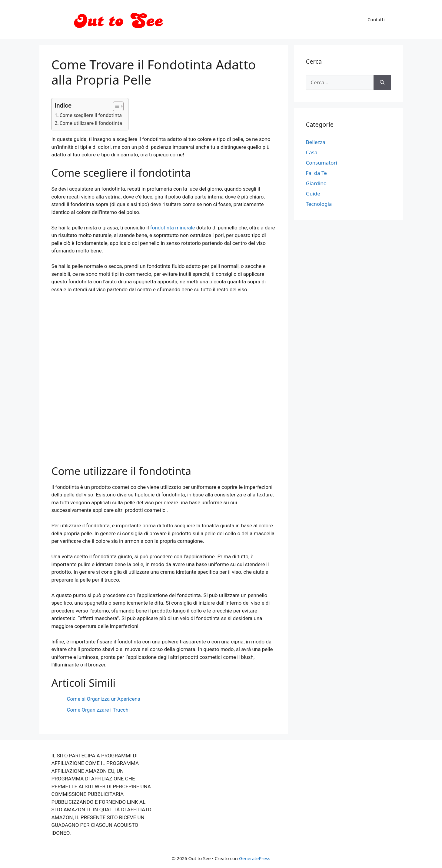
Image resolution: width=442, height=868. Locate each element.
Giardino (316, 183)
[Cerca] (382, 82)
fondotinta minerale (173, 228)
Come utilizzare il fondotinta (91, 123)
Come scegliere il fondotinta (91, 115)
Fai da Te (316, 173)
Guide (313, 194)
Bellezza (316, 142)
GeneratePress (255, 858)
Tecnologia (319, 204)
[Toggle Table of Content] (115, 106)
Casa (312, 152)
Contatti (376, 19)
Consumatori (322, 163)
